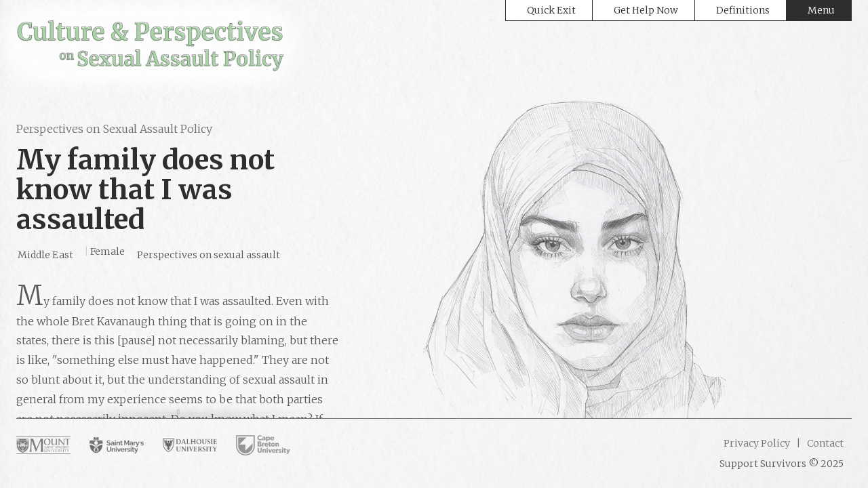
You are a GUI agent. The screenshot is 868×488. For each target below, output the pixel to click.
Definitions (743, 10)
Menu (821, 10)
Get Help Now (646, 10)
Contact (824, 443)
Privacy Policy (757, 443)
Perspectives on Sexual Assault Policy (114, 129)
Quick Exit (551, 10)
